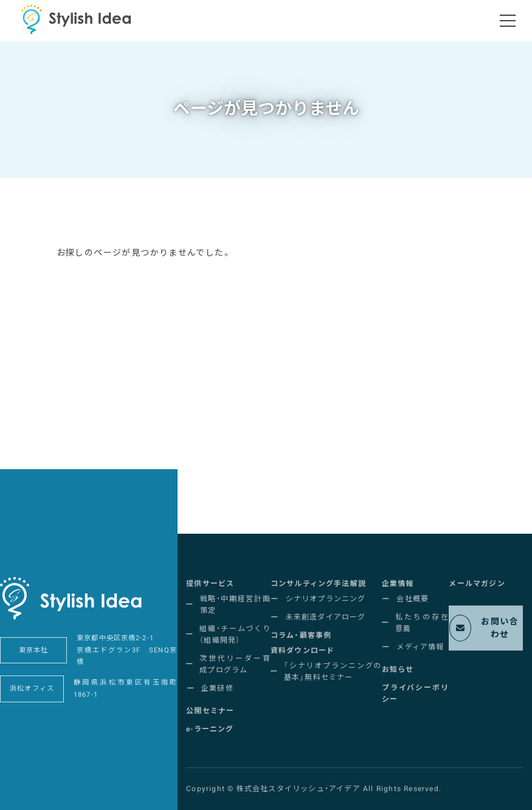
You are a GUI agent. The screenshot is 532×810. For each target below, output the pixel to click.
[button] (210, 584)
